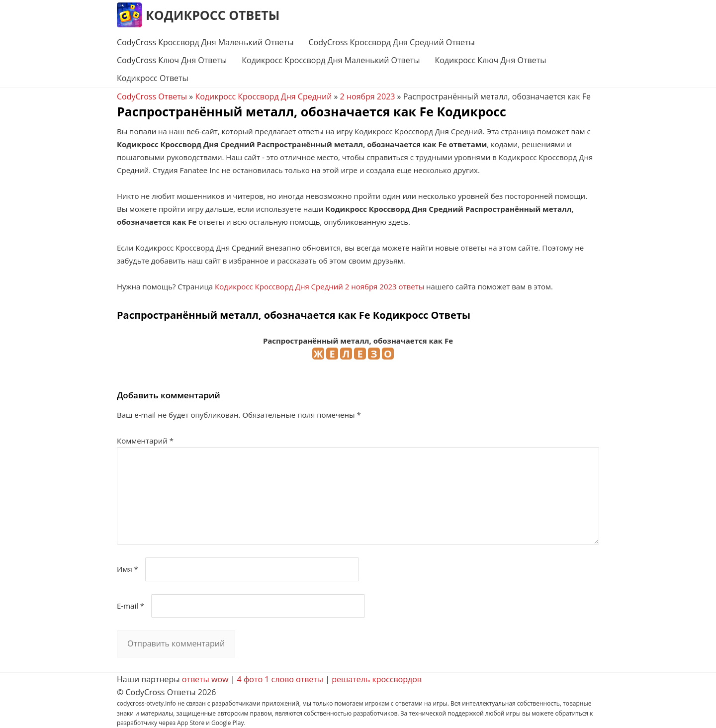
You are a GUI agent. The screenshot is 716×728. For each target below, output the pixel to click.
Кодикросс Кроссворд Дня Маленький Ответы (331, 60)
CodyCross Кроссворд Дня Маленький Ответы (205, 42)
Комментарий (145, 441)
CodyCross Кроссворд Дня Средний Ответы (391, 42)
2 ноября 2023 (368, 96)
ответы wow (205, 679)
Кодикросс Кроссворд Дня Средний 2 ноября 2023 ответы (319, 286)
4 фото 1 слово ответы (280, 679)
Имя (128, 569)
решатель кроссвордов (377, 679)
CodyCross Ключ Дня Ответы (172, 60)
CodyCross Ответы (152, 96)
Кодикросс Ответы (213, 15)
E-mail (131, 606)
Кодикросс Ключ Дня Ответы (490, 60)
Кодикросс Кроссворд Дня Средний (263, 96)
